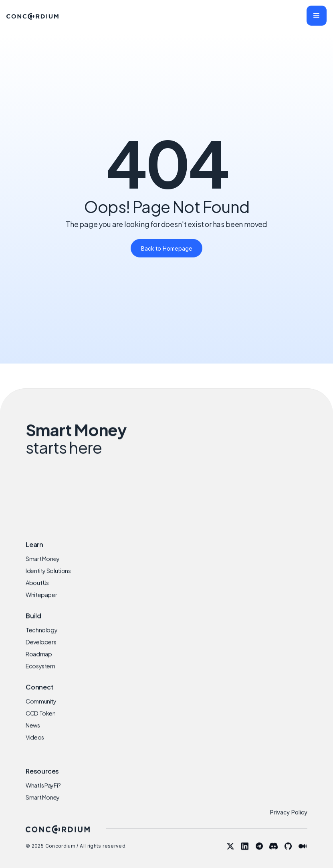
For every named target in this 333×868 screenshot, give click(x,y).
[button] (317, 16)
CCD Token (41, 721)
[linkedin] (245, 854)
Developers (41, 650)
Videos (35, 745)
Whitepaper (41, 603)
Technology (41, 638)
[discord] (274, 854)
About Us (37, 591)
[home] (32, 16)
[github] (288, 854)
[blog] (303, 854)
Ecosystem (40, 675)
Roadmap (39, 663)
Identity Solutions (48, 579)
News (33, 733)
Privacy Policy (289, 821)
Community (41, 709)
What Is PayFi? (43, 794)
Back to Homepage (167, 248)
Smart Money (43, 567)
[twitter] (230, 854)
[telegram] (259, 854)
